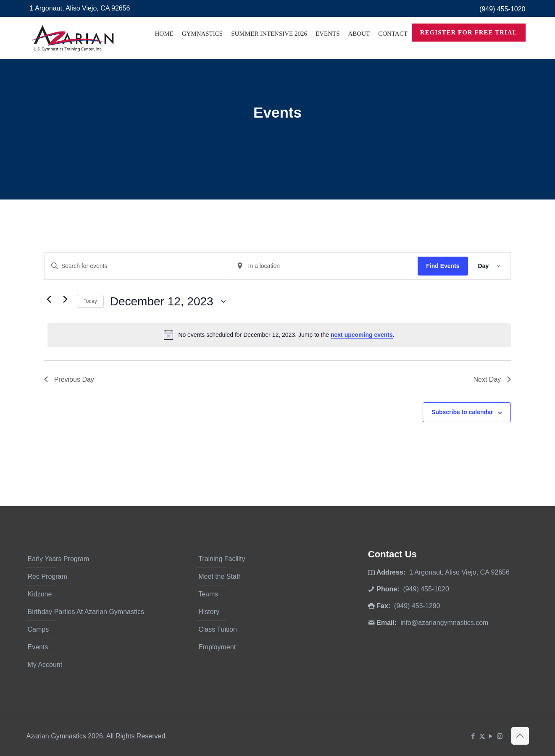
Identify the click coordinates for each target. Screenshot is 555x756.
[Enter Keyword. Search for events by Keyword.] (138, 266)
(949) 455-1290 (417, 606)
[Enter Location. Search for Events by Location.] (324, 266)
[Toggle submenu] (203, 55)
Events (38, 647)
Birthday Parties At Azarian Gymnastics (86, 612)
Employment (217, 647)
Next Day (492, 379)
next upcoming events (362, 335)
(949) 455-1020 (502, 9)
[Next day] (66, 299)
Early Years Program (59, 559)
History (209, 612)
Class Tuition (218, 629)
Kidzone (40, 594)
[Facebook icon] (473, 736)
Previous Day (69, 379)
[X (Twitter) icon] (482, 736)
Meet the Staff (219, 576)
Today (90, 301)
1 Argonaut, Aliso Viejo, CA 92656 (80, 8)
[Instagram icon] (500, 736)
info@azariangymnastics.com (444, 623)
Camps (38, 629)
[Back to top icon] (520, 736)
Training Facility (222, 559)
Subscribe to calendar (462, 412)
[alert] (279, 335)
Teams (208, 594)
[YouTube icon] (491, 736)
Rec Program (47, 576)
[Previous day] (49, 299)
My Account (45, 665)
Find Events (443, 266)
